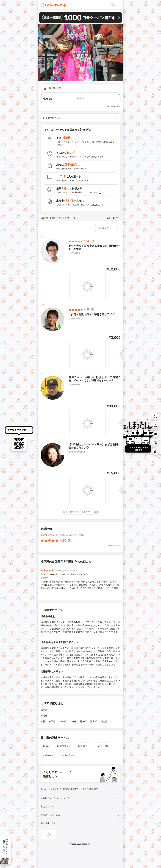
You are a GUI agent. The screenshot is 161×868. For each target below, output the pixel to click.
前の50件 (75, 512)
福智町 (104, 721)
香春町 (83, 721)
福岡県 (44, 710)
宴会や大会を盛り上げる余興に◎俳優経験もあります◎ (64, 574)
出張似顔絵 (48, 755)
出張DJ (46, 746)
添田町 (94, 721)
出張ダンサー (84, 746)
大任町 (62, 721)
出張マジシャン (64, 746)
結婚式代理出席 (67, 755)
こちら (97, 193)
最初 (65, 512)
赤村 (43, 721)
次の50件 (86, 512)
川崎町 (73, 721)
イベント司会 (103, 746)
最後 (96, 512)
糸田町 (52, 721)
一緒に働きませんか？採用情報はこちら (5, 848)
